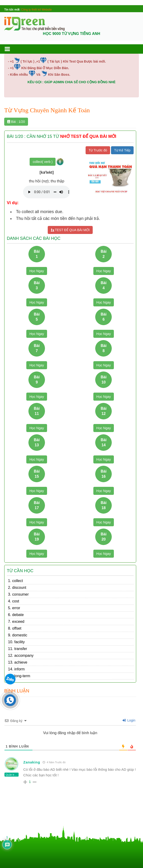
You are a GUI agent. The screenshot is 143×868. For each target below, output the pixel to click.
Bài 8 (104, 348)
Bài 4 (104, 285)
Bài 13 (37, 442)
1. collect (15, 581)
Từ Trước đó (98, 150)
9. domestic (18, 635)
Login (129, 720)
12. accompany (21, 656)
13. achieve (18, 662)
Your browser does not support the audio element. (47, 192)
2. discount (17, 588)
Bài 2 (104, 254)
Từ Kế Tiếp (122, 150)
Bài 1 (37, 254)
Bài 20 (104, 537)
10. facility (16, 642)
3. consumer (18, 594)
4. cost (14, 601)
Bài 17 (37, 505)
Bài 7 (37, 348)
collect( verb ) (43, 162)
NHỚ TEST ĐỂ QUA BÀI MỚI (88, 137)
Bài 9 (37, 380)
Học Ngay (37, 271)
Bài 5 (37, 317)
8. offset (15, 628)
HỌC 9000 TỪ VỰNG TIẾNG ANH (71, 34)
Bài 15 (37, 474)
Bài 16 (104, 474)
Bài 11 (37, 411)
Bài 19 (37, 537)
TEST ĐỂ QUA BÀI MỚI (70, 230)
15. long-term (19, 676)
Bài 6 (104, 317)
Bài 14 (104, 442)
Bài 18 (104, 505)
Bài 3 (37, 285)
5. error (14, 608)
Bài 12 (104, 411)
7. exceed (16, 622)
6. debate (16, 615)
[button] (12, 49)
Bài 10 (104, 380)
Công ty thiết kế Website (37, 10)
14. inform (16, 669)
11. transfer (18, 649)
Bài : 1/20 (16, 122)
